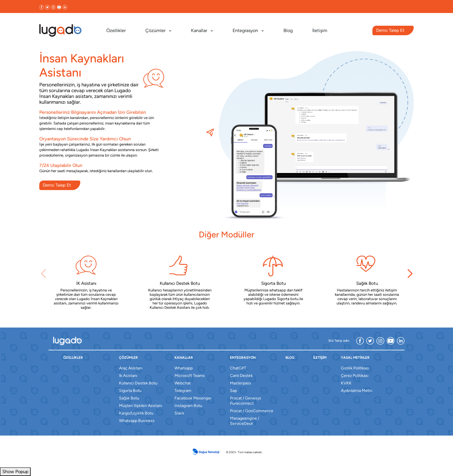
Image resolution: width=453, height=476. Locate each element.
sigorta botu (130, 391)
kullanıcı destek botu (138, 383)
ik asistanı (128, 376)
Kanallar (202, 30)
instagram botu (188, 406)
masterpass (241, 383)
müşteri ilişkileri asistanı (141, 406)
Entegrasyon (248, 30)
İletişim (320, 30)
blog (290, 358)
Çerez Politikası (355, 376)
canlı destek (241, 376)
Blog (288, 30)
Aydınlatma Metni (357, 391)
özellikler (73, 358)
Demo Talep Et (390, 30)
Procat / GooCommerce (252, 411)
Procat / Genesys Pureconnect (246, 401)
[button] (410, 274)
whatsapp (184, 368)
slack (179, 413)
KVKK (346, 383)
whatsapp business (137, 421)
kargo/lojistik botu (136, 413)
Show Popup (15, 472)
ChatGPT (238, 368)
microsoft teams (190, 376)
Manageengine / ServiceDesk (245, 421)
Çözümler (158, 30)
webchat (183, 383)
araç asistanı (131, 368)
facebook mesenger (193, 398)
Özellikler (116, 30)
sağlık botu (129, 398)
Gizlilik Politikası (355, 368)
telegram (183, 391)
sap (233, 391)
